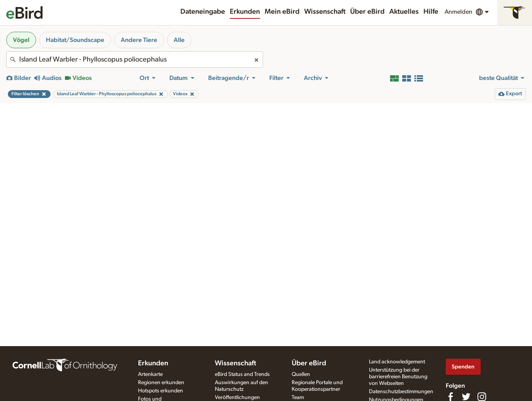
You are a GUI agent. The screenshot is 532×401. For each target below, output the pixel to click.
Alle (179, 40)
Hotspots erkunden (161, 391)
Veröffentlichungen (237, 397)
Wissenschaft (325, 12)
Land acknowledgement (397, 362)
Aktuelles (404, 12)
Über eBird (367, 12)
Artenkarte (150, 374)
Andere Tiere (139, 40)
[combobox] (135, 60)
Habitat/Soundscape (75, 40)
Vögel (21, 40)
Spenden (463, 367)
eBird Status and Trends (242, 374)
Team (298, 397)
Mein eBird (282, 12)
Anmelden (458, 12)
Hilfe (431, 12)
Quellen (301, 374)
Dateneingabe (203, 12)
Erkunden (245, 12)
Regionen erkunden (161, 383)
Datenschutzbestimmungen (401, 392)
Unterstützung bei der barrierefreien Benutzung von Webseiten (398, 377)
